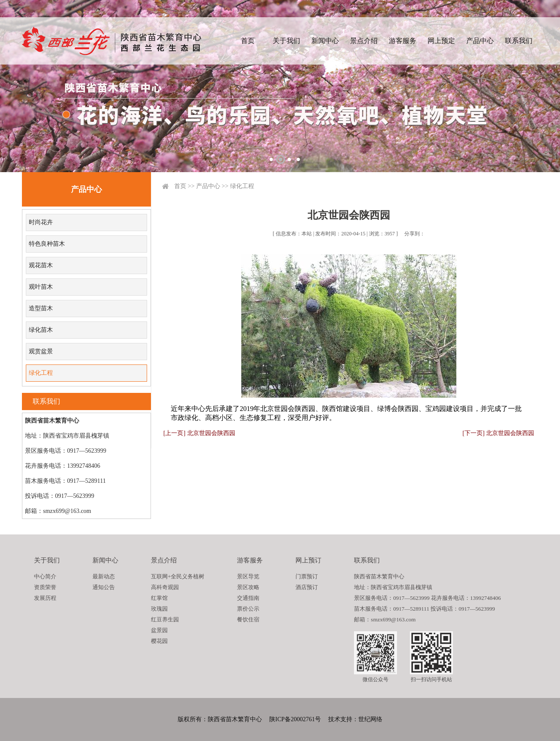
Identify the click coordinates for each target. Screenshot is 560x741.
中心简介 (45, 576)
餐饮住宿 (248, 619)
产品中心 (480, 41)
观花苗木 (41, 265)
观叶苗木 (41, 287)
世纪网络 (370, 719)
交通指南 (248, 598)
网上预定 (441, 41)
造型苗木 (41, 308)
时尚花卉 (41, 222)
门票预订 (307, 576)
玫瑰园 (159, 609)
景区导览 (248, 576)
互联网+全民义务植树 (178, 576)
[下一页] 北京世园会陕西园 (498, 433)
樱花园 (159, 641)
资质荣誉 (45, 587)
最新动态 (104, 576)
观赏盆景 (41, 351)
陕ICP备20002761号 (295, 719)
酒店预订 (307, 587)
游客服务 (403, 41)
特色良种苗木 (47, 244)
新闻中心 (325, 41)
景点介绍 (364, 41)
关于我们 (286, 41)
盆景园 (159, 630)
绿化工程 (41, 373)
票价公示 (248, 609)
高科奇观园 (165, 587)
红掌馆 (159, 598)
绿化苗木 (41, 330)
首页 (248, 41)
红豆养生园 (165, 619)
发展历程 (45, 598)
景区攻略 (248, 587)
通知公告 (104, 587)
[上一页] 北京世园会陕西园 (199, 433)
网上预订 (308, 560)
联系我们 (519, 41)
